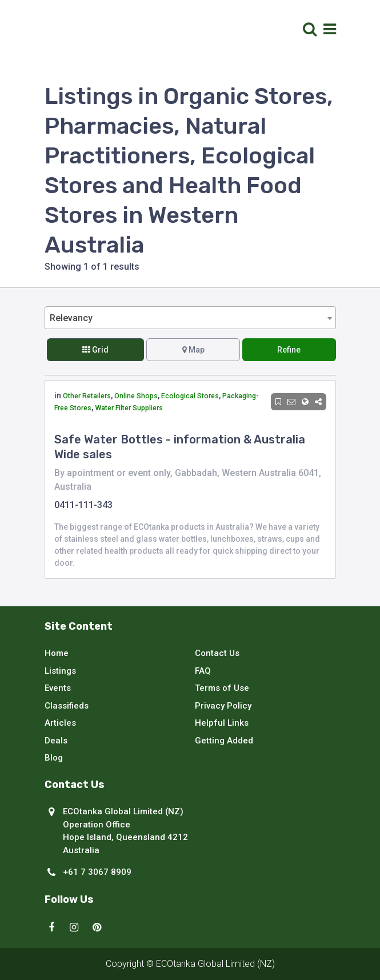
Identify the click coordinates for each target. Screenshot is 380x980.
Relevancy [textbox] (71, 318)
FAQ (203, 671)
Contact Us (217, 653)
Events (58, 688)
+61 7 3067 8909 (97, 872)
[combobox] (190, 318)
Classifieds (67, 706)
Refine (289, 350)
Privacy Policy (223, 706)
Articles (60, 723)
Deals (56, 741)
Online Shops (136, 396)
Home (57, 653)
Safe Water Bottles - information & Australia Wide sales (180, 447)
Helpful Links (222, 723)
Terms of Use (222, 688)
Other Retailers (87, 396)
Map (193, 350)
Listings (60, 671)
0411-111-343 (83, 505)
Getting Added (224, 741)
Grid (95, 350)
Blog (54, 758)
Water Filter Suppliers (129, 408)
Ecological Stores (190, 396)
